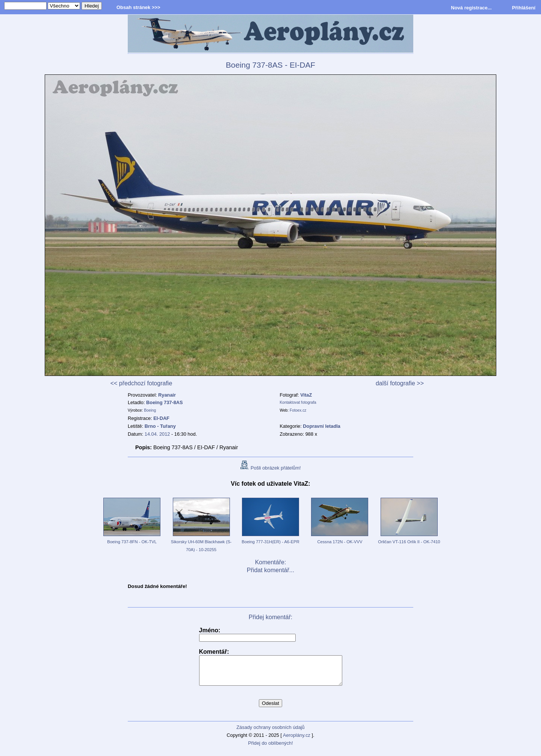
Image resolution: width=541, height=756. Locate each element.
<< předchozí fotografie (141, 383)
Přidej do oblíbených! (270, 749)
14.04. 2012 (157, 434)
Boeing (150, 410)
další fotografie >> (400, 383)
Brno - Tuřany (160, 426)
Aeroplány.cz (297, 741)
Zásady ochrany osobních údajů (270, 733)
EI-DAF (161, 418)
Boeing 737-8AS (164, 402)
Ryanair (167, 395)
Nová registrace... (471, 8)
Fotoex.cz (298, 410)
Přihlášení (524, 8)
